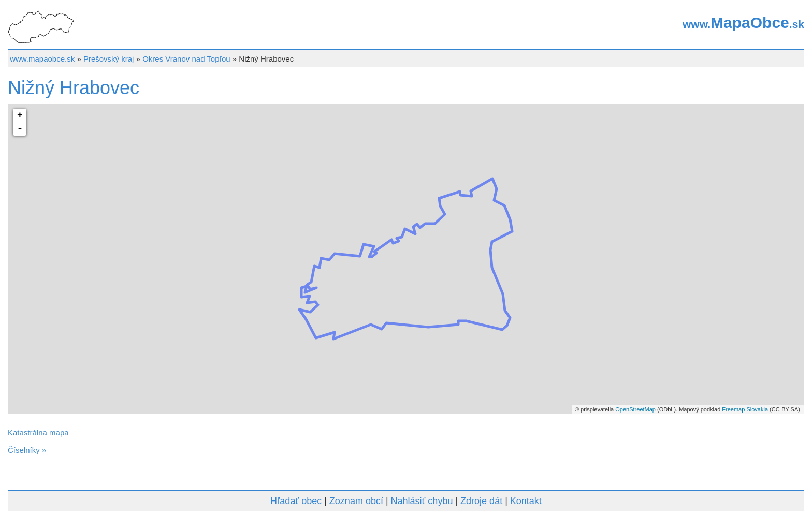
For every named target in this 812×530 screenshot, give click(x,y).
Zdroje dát (481, 501)
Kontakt (526, 501)
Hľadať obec (296, 501)
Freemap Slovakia (745, 409)
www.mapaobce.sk (42, 59)
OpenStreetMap (635, 409)
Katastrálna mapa (38, 432)
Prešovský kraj (109, 59)
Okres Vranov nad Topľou (186, 59)
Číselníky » (27, 450)
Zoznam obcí (356, 501)
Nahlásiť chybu (422, 501)
